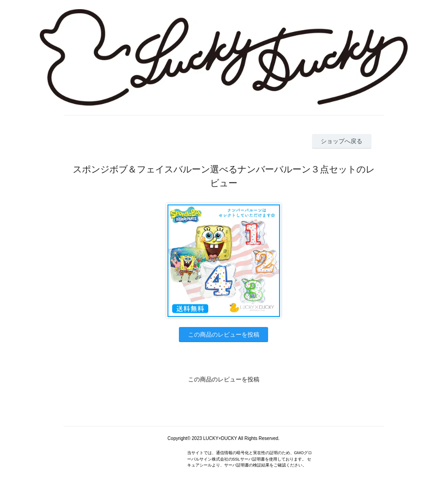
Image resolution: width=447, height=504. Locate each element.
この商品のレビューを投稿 (224, 335)
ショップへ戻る (342, 141)
